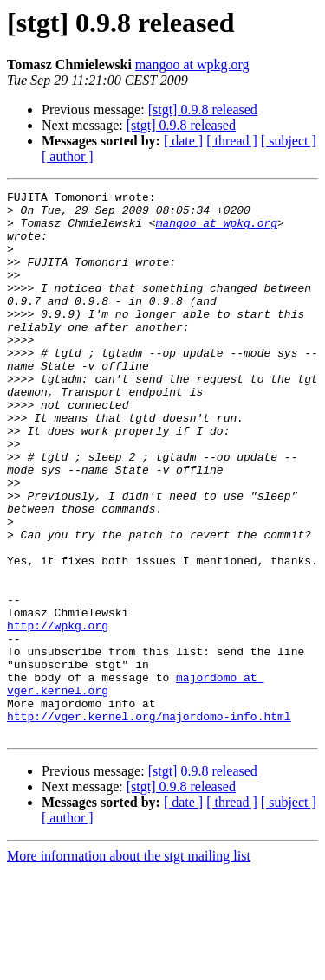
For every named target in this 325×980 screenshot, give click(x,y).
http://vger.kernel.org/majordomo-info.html (149, 822)
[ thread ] (232, 141)
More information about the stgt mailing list (129, 965)
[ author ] (68, 156)
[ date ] (183, 141)
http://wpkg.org (58, 713)
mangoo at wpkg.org (192, 64)
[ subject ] (289, 141)
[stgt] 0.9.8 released (203, 110)
